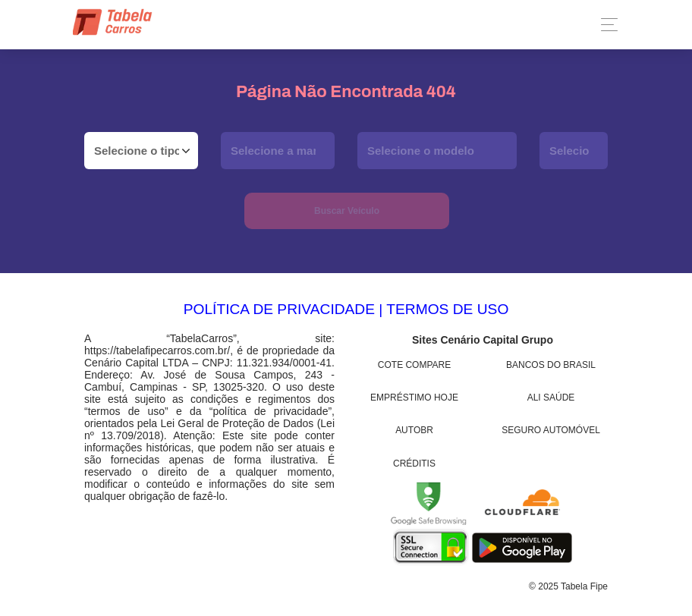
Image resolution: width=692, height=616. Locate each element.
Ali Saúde (551, 398)
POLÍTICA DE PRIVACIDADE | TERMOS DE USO (346, 309)
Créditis (414, 464)
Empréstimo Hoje (414, 398)
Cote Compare (414, 365)
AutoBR (414, 430)
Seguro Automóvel (551, 430)
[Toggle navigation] (605, 25)
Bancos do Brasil (551, 365)
